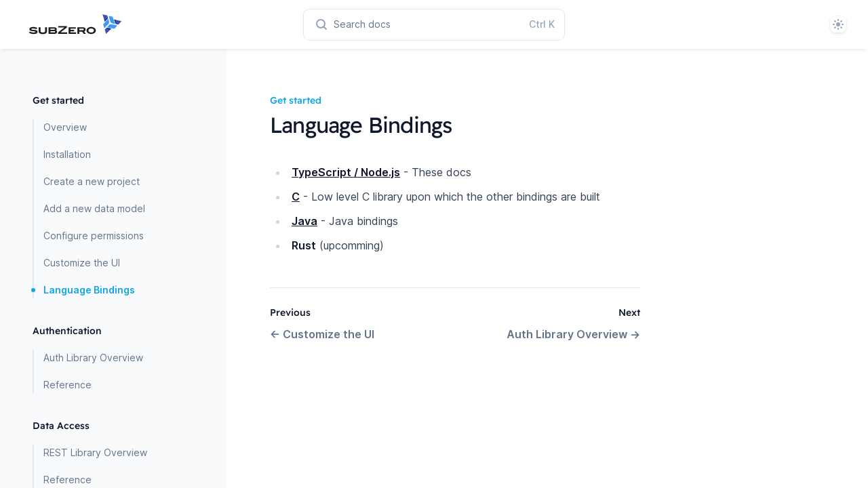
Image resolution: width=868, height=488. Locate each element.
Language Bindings (89, 290)
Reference (67, 385)
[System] (838, 24)
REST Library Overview (95, 452)
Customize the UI (82, 263)
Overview (65, 127)
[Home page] (90, 24)
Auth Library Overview (93, 358)
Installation (67, 154)
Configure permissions (94, 236)
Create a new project (92, 181)
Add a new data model (94, 208)
